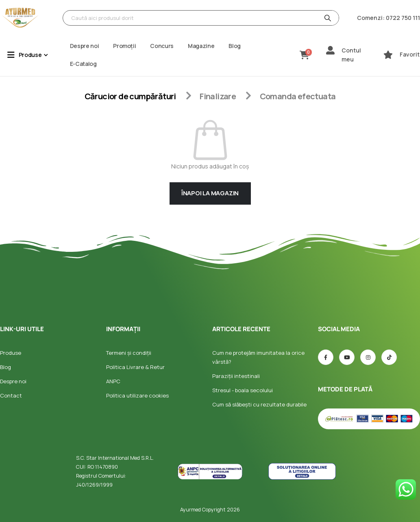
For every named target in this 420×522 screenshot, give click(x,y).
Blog (235, 46)
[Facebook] (326, 357)
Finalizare (218, 96)
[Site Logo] (20, 18)
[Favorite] (388, 55)
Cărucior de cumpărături (130, 96)
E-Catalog (83, 64)
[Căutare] (327, 18)
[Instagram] (368, 357)
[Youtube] (347, 357)
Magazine (201, 46)
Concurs (162, 46)
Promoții (124, 46)
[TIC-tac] (389, 357)
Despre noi (85, 46)
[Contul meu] (330, 50)
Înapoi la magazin (210, 193)
